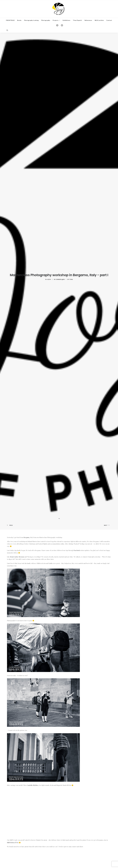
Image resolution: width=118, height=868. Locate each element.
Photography (46, 20)
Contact (109, 20)
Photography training (31, 20)
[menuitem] (10, 20)
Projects (56, 20)
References (88, 20)
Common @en (60, 256)
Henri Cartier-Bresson (17, 510)
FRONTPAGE (10, 20)
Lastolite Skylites (33, 738)
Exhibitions (67, 20)
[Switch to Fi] (61, 25)
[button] (8, 30)
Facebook (77, 503)
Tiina (71, 256)
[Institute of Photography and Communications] (59, 9)
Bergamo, (27, 490)
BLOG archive (99, 20)
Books (19, 20)
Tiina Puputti (77, 20)
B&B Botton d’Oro (13, 795)
